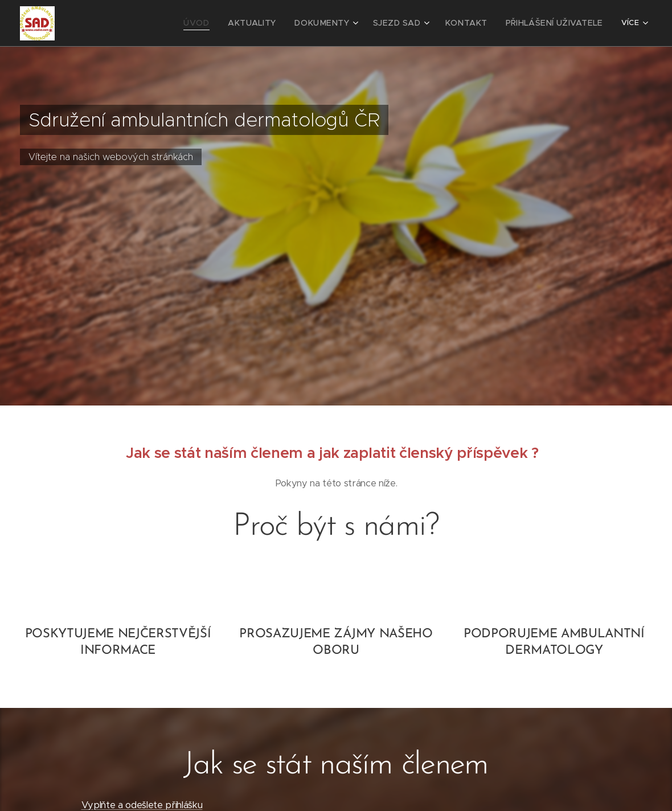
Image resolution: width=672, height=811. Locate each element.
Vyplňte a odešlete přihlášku (142, 805)
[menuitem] (116, 23)
